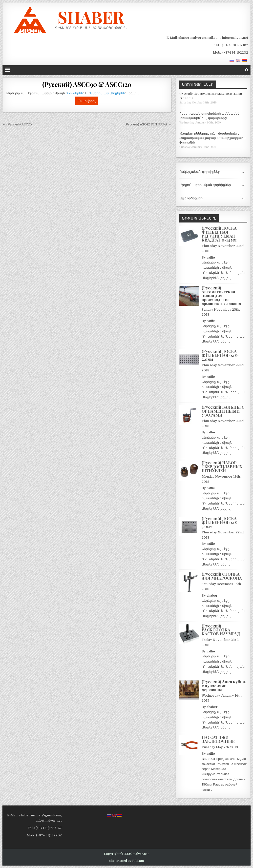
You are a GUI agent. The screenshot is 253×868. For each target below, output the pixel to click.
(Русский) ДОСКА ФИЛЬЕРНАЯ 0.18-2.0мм (220, 355)
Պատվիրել (87, 101)
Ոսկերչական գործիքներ (200, 172)
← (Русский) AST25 (17, 124)
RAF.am (138, 861)
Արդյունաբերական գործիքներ (205, 185)
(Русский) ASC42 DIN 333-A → (148, 124)
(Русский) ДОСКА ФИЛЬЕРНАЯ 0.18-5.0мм (220, 522)
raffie (211, 257)
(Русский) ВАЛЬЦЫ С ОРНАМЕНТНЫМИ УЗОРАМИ (223, 411)
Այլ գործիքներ (191, 198)
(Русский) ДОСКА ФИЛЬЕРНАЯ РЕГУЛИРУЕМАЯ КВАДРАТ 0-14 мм (219, 234)
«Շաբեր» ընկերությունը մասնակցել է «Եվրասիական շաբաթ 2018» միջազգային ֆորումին (212, 138)
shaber (212, 595)
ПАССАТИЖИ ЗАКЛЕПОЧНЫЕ (218, 739)
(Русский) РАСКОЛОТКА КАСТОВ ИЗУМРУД (221, 630)
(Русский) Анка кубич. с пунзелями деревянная (224, 686)
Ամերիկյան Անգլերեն (108, 93)
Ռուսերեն (75, 93)
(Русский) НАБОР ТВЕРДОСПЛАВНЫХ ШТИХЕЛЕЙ (222, 467)
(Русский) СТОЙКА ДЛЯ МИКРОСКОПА (222, 576)
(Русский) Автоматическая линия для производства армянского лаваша (221, 296)
